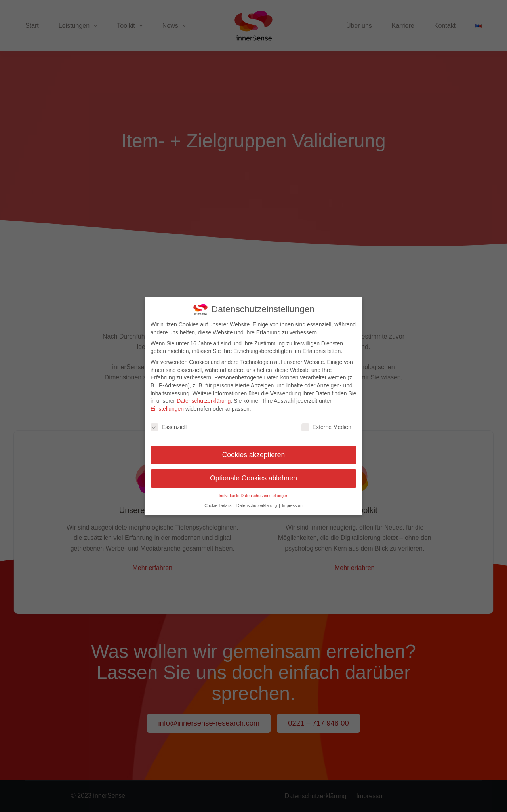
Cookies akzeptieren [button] (254, 453)
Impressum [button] (292, 503)
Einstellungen (167, 406)
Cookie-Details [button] (218, 503)
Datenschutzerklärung (204, 398)
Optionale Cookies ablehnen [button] (253, 476)
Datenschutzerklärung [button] (257, 503)
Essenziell (169, 425)
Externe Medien (326, 425)
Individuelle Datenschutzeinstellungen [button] (253, 494)
